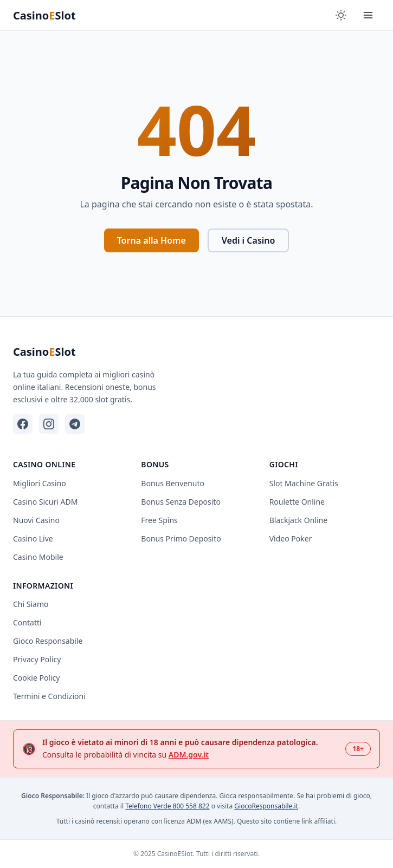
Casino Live (33, 539)
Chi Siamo (31, 604)
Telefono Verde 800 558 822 (167, 806)
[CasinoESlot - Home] (51, 15)
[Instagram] (49, 424)
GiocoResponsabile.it (266, 806)
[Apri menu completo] (368, 15)
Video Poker (291, 539)
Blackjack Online (298, 520)
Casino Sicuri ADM (45, 502)
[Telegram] (75, 424)
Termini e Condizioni (49, 696)
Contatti (27, 622)
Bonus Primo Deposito (181, 539)
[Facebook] (23, 424)
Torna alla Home (152, 240)
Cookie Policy (36, 678)
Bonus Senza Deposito (181, 502)
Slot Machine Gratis (304, 483)
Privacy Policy (37, 659)
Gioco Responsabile (48, 641)
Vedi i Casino (249, 240)
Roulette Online (297, 502)
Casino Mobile (38, 557)
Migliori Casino (40, 483)
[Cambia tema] (341, 15)
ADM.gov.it (189, 755)
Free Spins (159, 520)
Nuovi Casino (36, 520)
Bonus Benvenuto (173, 483)
